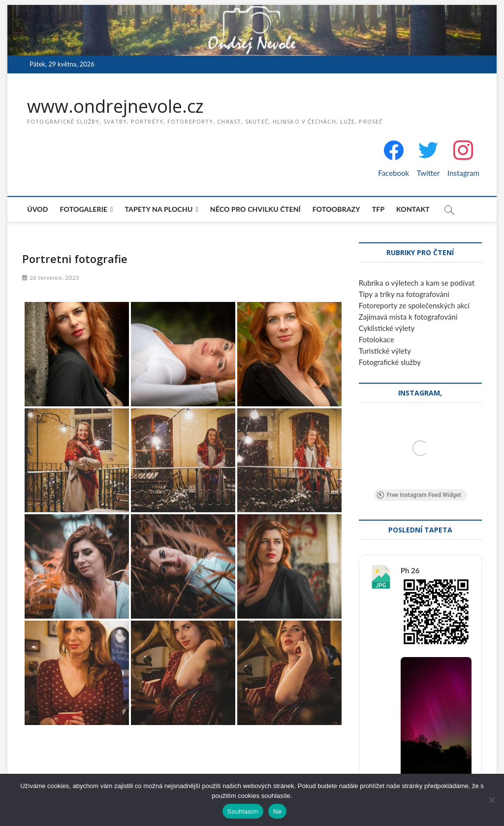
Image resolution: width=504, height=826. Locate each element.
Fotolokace (377, 339)
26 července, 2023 (51, 278)
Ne (277, 811)
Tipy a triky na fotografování (404, 294)
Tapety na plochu (158, 209)
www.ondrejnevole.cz (115, 106)
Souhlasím (243, 811)
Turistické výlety (385, 351)
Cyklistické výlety (387, 328)
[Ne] (492, 800)
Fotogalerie (84, 209)
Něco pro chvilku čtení (255, 209)
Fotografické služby (390, 362)
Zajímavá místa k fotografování (408, 317)
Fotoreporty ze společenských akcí (414, 305)
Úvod (38, 209)
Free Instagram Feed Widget (419, 495)
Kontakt (413, 209)
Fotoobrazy (336, 209)
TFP (378, 209)
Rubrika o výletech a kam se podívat (417, 283)
